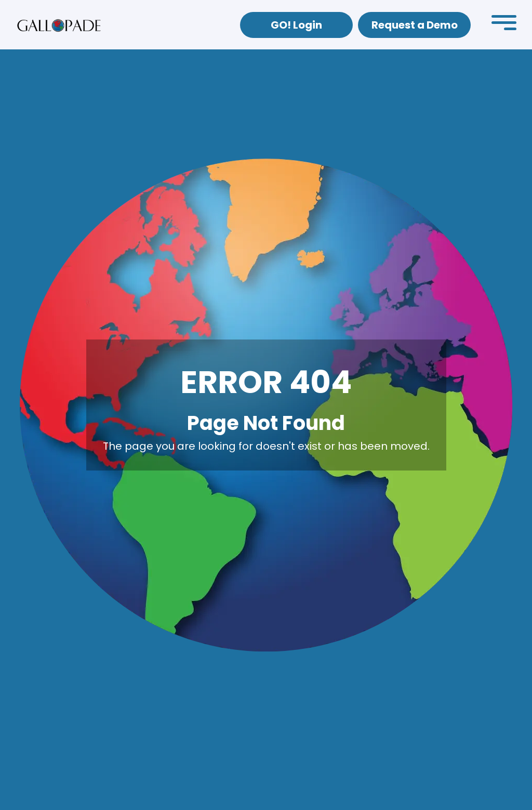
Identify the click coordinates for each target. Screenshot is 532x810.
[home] (59, 25)
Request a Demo (415, 25)
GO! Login (296, 25)
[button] (504, 25)
